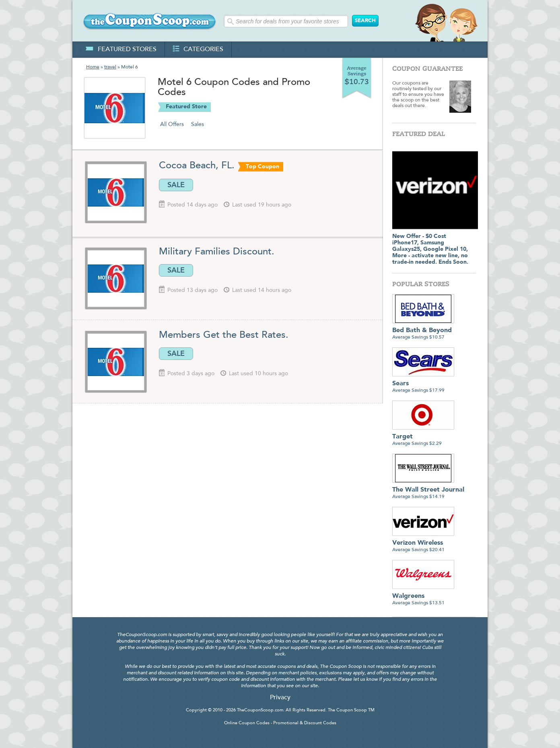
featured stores (121, 50)
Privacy (280, 698)
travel (110, 67)
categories (198, 50)
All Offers (172, 124)
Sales (198, 124)
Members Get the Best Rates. (224, 335)
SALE (176, 185)
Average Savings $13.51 (423, 596)
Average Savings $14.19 (428, 490)
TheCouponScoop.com (260, 710)
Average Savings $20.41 (423, 543)
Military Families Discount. (217, 252)
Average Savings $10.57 (423, 331)
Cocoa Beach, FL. (197, 166)
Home (93, 67)
